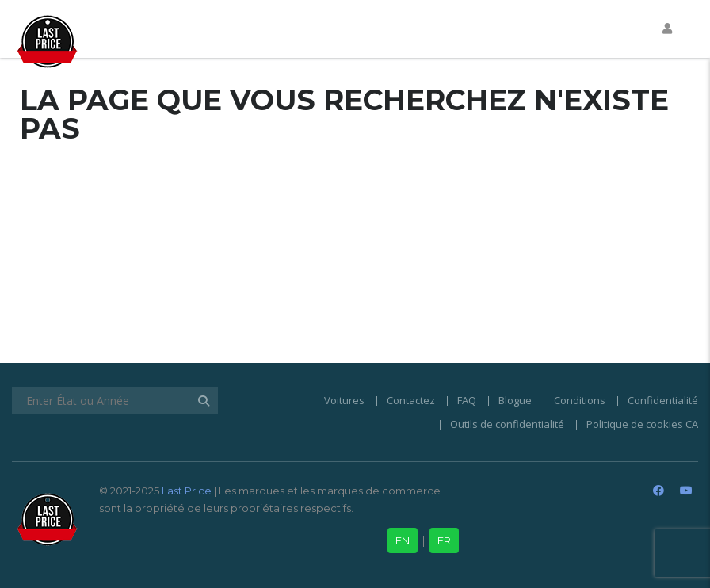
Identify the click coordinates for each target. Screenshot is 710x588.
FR (444, 540)
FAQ (467, 400)
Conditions (580, 400)
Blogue (515, 400)
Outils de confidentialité (507, 424)
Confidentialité (663, 400)
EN (403, 540)
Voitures (344, 400)
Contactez (411, 400)
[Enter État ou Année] (115, 401)
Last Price (185, 491)
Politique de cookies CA (642, 424)
